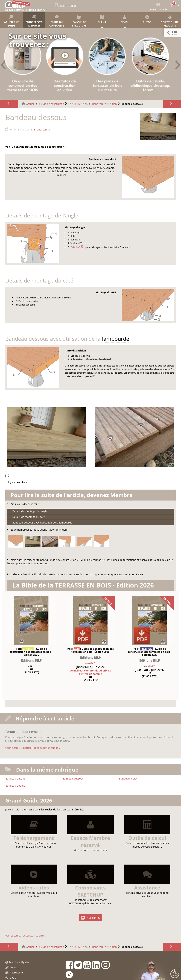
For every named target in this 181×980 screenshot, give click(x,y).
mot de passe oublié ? (47, 748)
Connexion (12, 748)
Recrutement (15, 972)
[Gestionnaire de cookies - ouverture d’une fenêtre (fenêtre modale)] (175, 974)
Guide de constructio (52, 104)
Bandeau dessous (73, 779)
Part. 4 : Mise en (78, 104)
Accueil (30, 104)
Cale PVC (75, 247)
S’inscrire (26, 748)
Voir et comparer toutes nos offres (26, 936)
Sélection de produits (170, 21)
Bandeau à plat (128, 779)
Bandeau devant (15, 779)
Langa (46, 130)
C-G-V (11, 978)
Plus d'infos (90, 918)
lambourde (116, 339)
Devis (124, 19)
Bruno (38, 130)
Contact (12, 967)
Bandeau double (15, 786)
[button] (172, 33)
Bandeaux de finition (105, 104)
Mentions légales (17, 962)
